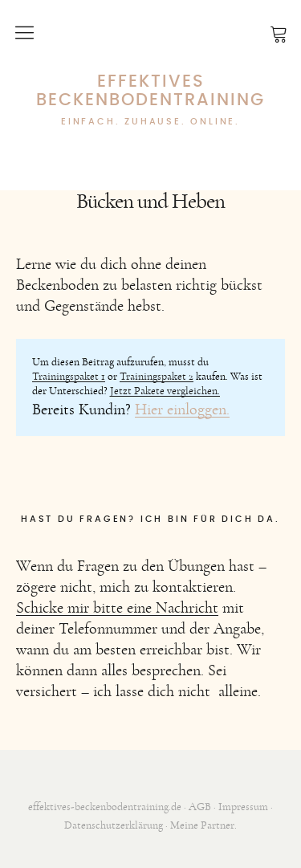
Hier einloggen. (182, 410)
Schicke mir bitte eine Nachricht (117, 608)
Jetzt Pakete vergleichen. (165, 391)
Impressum (243, 807)
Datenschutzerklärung (114, 825)
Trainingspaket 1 (69, 377)
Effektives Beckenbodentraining (150, 91)
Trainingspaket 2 (157, 377)
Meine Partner (202, 825)
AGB (200, 807)
